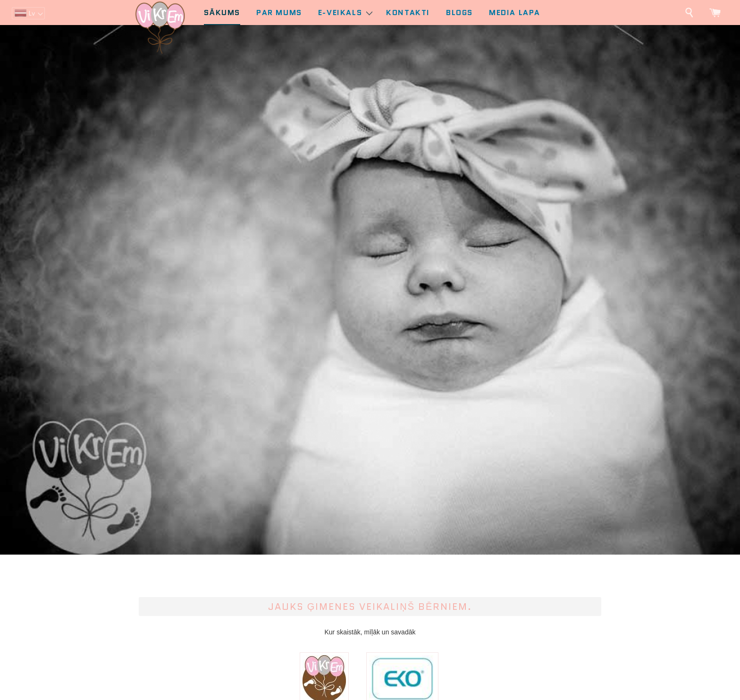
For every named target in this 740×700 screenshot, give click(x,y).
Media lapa (515, 13)
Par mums (279, 13)
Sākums (222, 13)
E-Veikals (345, 13)
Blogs (459, 13)
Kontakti (408, 13)
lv (32, 13)
